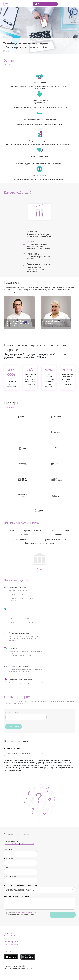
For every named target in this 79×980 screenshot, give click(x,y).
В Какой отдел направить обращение (20, 886)
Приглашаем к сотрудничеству (14, 939)
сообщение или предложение (17, 896)
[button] (4, 51)
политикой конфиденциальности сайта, (26, 913)
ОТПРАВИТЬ (14, 727)
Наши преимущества (11, 942)
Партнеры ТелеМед (11, 936)
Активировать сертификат (47, 4)
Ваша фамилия (10, 859)
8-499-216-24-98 (27, 844)
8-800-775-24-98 (12, 844)
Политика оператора (11, 945)
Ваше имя (8, 850)
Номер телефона (11, 876)
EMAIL (6, 868)
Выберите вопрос (13, 749)
